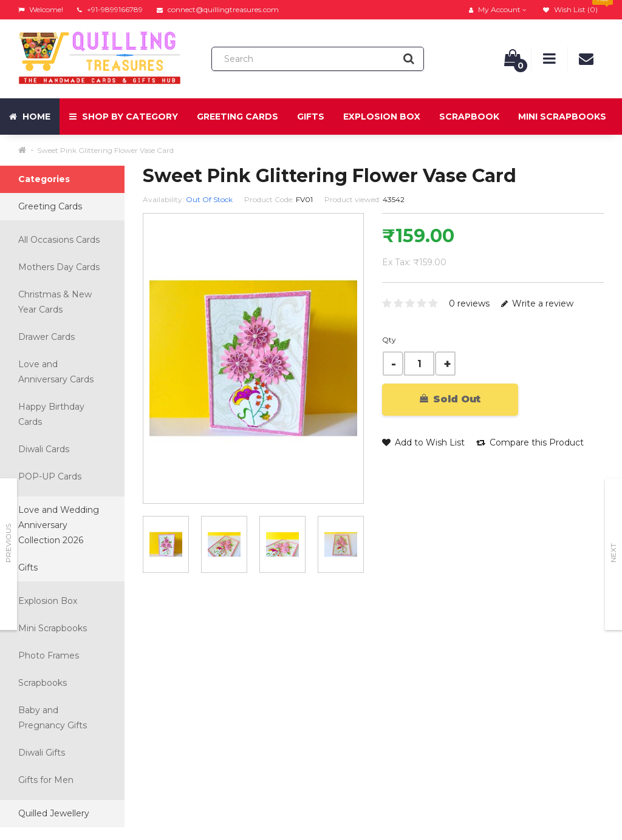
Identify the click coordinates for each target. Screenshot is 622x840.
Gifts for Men (46, 780)
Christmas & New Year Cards (55, 302)
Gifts (311, 117)
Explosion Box (382, 117)
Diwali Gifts (42, 753)
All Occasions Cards (59, 240)
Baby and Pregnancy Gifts (53, 718)
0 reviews (469, 303)
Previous (8, 543)
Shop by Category (124, 117)
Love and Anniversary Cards (56, 372)
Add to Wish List (423, 442)
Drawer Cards (46, 337)
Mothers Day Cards (59, 267)
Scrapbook (469, 117)
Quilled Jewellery (54, 813)
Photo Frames (49, 655)
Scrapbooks (43, 683)
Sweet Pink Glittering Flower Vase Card (105, 150)
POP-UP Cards (50, 476)
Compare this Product (530, 442)
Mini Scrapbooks (562, 117)
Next (613, 553)
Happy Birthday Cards (51, 414)
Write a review (537, 303)
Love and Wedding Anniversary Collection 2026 (59, 525)
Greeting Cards (238, 117)
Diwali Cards (44, 449)
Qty (389, 340)
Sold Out (450, 399)
